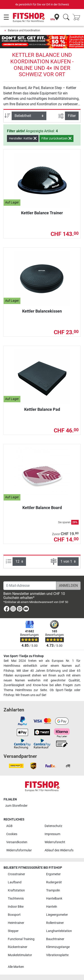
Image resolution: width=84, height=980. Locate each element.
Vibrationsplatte (57, 955)
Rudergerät (54, 882)
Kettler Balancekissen (42, 311)
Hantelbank (54, 899)
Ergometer (53, 874)
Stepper (13, 931)
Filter (72, 116)
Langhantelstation (59, 931)
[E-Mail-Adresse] (30, 586)
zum (16, 806)
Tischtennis (16, 899)
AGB (9, 826)
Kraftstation (16, 890)
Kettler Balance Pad (42, 409)
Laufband (15, 882)
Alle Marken (16, 967)
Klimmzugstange (58, 947)
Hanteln (52, 907)
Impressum (52, 834)
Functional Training (21, 939)
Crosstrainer (16, 874)
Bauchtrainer (55, 939)
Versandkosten (17, 842)
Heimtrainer (16, 923)
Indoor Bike (16, 907)
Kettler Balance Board (42, 508)
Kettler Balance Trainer (42, 213)
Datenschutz (53, 826)
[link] (7, 610)
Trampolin (53, 890)
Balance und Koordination (24, 30)
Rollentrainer (55, 923)
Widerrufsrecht (55, 842)
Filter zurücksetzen (56, 138)
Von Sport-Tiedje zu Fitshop (24, 656)
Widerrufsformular (19, 850)
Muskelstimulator (20, 955)
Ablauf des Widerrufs (59, 850)
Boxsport (14, 915)
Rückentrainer (18, 947)
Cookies (12, 834)
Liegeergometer (57, 915)
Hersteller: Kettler (23, 138)
